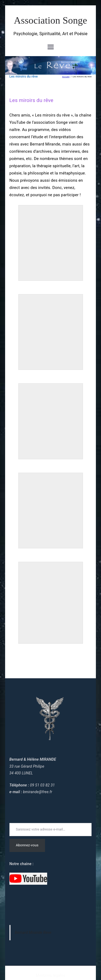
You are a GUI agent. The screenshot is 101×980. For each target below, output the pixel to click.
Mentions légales (50, 975)
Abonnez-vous (27, 845)
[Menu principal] (51, 47)
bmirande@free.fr (37, 792)
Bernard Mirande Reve (33, 932)
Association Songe (51, 20)
